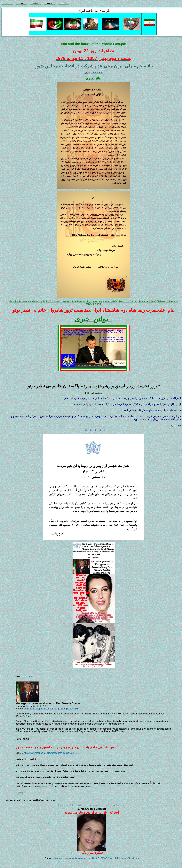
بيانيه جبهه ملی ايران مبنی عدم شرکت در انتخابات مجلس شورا (94, 66)
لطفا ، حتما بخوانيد (94, 72)
